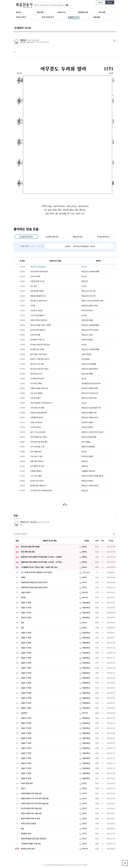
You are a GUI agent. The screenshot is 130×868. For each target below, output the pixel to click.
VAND (23, 577)
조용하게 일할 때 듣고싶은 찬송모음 (34, 839)
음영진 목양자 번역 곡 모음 (30, 818)
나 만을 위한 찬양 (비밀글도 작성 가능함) (36, 572)
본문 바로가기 (0, 0)
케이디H (23, 40)
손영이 (83, 823)
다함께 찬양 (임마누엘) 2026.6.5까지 (34, 587)
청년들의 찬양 (26, 834)
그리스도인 (85, 572)
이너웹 (85, 865)
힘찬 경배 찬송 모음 (28, 552)
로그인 (110, 2)
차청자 (83, 828)
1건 (23, 42)
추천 (103, 541)
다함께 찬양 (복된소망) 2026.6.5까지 (34, 582)
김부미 (83, 793)
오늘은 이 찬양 (26, 602)
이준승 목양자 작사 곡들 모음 (31, 813)
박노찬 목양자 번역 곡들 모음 (31, 808)
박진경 (83, 788)
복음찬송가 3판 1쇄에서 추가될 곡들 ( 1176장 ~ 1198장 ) (42, 557)
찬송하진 (24, 713)
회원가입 (100, 2)
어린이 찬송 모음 (27, 783)
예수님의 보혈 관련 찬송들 (30, 547)
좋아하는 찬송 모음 (28, 849)
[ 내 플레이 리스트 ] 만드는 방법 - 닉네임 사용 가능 (39, 567)
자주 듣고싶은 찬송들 (28, 823)
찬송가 (23, 788)
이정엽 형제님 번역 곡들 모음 (31, 793)
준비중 (23, 597)
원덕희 (83, 577)
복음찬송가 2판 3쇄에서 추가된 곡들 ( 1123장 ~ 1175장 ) (42, 562)
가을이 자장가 (26, 592)
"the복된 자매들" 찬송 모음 (31, 844)
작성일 (111, 541)
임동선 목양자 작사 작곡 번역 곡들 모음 (35, 798)
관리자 (23, 522)
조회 (97, 541)
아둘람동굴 (85, 602)
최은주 (83, 839)
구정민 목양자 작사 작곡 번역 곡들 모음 (35, 803)
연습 (22, 828)
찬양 (22, 622)
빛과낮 (83, 622)
